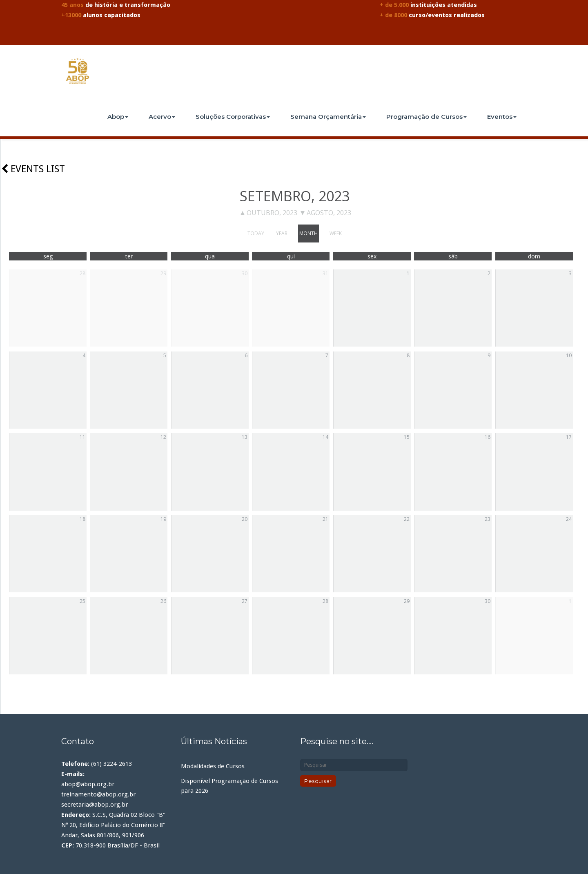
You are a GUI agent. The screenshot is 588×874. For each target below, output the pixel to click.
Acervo (162, 117)
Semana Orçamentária (328, 117)
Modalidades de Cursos (213, 766)
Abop (118, 117)
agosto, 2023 (326, 213)
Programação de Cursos (427, 117)
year (282, 233)
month (308, 233)
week (336, 233)
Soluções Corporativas (233, 117)
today (256, 233)
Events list (33, 169)
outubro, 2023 (269, 213)
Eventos (502, 117)
